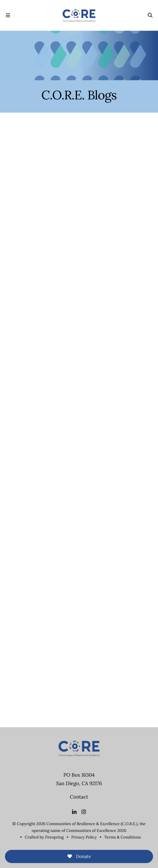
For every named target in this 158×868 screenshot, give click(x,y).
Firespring (54, 837)
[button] (8, 15)
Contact (79, 797)
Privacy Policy (84, 837)
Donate (79, 856)
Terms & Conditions (123, 837)
